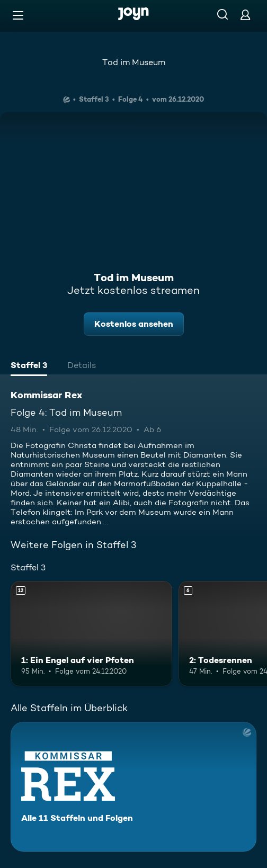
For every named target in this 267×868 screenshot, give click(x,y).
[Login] (245, 15)
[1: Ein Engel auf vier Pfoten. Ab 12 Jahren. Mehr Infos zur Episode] (91, 633)
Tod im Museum (134, 62)
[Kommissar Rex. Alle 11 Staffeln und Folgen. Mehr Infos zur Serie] (133, 787)
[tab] (29, 366)
